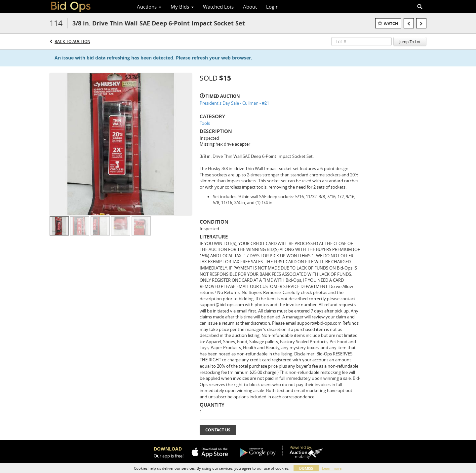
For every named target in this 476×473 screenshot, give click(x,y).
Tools (205, 123)
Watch (391, 24)
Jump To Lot (410, 42)
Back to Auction (72, 41)
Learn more (332, 468)
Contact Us (218, 430)
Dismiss (306, 468)
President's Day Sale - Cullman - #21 (234, 103)
